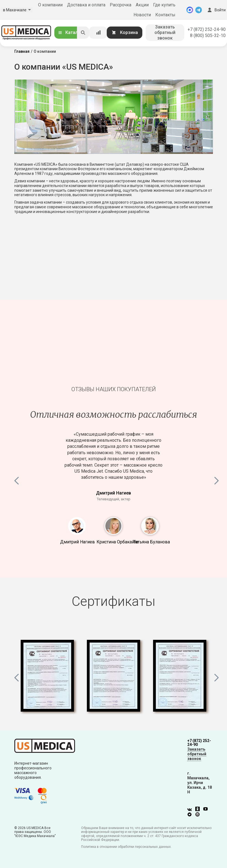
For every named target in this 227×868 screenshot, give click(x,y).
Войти (216, 10)
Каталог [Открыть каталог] (70, 32)
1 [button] (77, 526)
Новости (142, 15)
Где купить (164, 5)
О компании (50, 5)
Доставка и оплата (86, 5)
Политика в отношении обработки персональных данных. (126, 847)
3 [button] (150, 526)
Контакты (165, 15)
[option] (114, 455)
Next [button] (217, 480)
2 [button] (113, 526)
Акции (142, 5)
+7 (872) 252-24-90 (207, 29)
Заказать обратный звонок (165, 32)
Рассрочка (121, 5)
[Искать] (83, 33)
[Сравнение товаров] (98, 33)
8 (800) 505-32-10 (208, 35)
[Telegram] (199, 10)
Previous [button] (17, 480)
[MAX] (190, 10)
